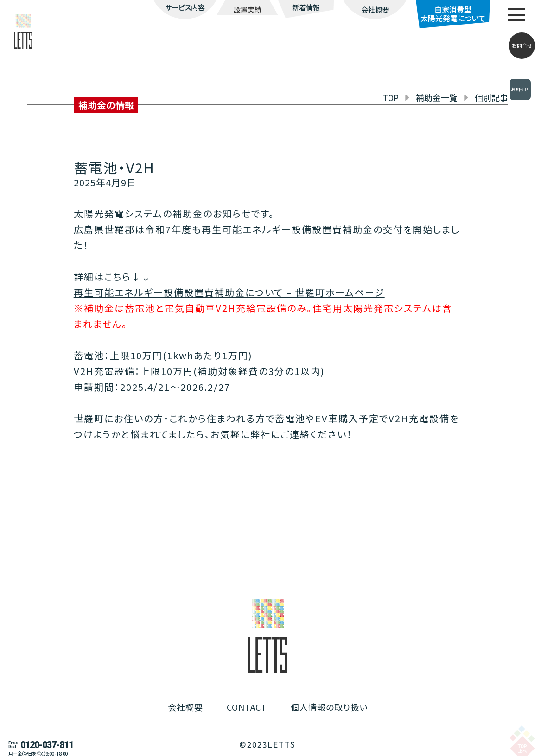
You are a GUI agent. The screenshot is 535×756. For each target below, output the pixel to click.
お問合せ (522, 45)
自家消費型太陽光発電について (453, 14)
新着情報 (306, 7)
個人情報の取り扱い (329, 707)
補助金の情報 (106, 105)
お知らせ (520, 89)
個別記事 (491, 97)
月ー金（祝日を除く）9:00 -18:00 (38, 754)
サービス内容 (185, 7)
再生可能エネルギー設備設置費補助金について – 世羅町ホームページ (229, 292)
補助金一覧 (437, 97)
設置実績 (248, 10)
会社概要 (375, 10)
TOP (391, 98)
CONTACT (247, 707)
